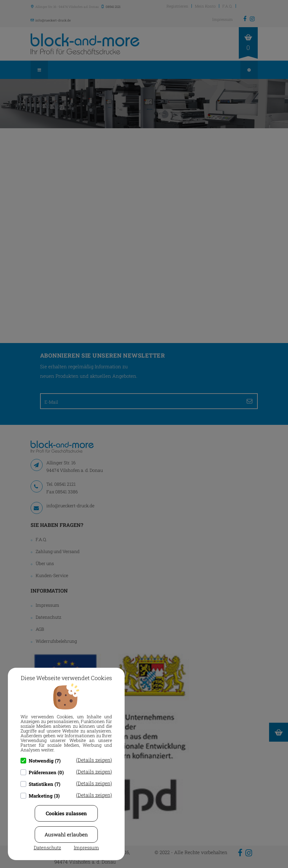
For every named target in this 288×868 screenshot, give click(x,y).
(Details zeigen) (94, 760)
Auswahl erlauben (66, 834)
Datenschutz (47, 847)
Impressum (86, 847)
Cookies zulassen (66, 813)
